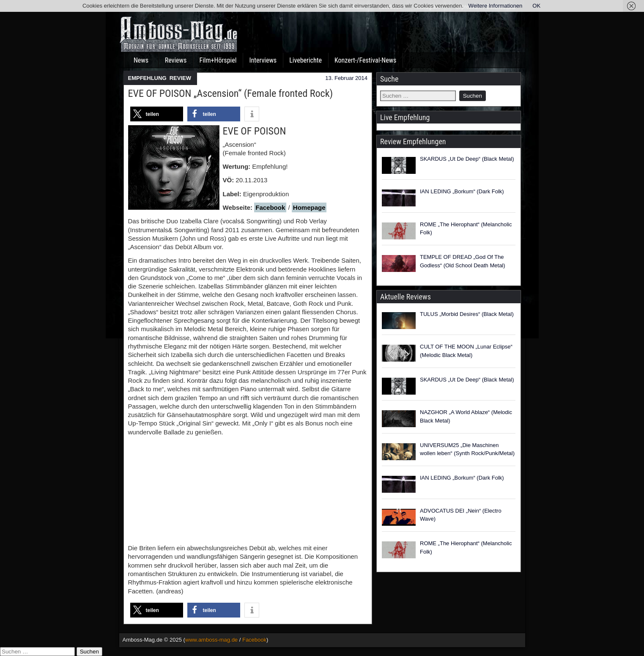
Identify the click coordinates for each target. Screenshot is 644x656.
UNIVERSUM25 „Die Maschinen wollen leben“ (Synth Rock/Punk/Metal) (467, 449)
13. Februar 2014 (346, 78)
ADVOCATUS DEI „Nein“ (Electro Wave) (461, 515)
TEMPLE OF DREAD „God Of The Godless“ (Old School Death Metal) (463, 261)
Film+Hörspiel (218, 60)
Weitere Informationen (496, 6)
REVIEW (180, 78)
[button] (157, 114)
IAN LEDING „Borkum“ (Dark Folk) (462, 191)
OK (536, 6)
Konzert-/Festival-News (365, 60)
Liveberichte (306, 60)
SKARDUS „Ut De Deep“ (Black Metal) (467, 159)
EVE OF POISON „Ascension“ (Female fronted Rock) (231, 93)
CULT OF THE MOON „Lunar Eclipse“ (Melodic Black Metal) (466, 351)
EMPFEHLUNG (147, 78)
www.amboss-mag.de (211, 640)
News (141, 60)
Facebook (270, 207)
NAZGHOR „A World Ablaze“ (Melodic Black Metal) (466, 416)
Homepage (309, 207)
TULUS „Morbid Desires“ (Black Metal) (467, 314)
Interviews (263, 60)
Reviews (176, 60)
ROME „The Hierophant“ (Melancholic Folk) (466, 229)
